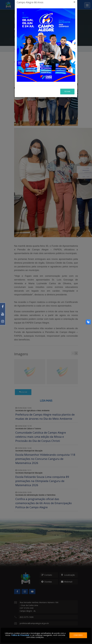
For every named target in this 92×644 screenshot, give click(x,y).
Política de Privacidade (20, 635)
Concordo (78, 635)
